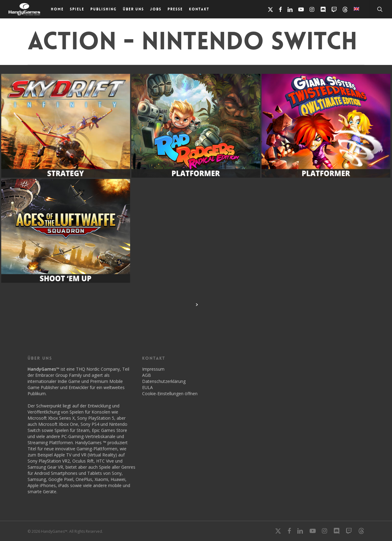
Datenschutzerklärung (164, 381)
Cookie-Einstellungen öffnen (170, 393)
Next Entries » (197, 305)
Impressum (153, 369)
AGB (147, 375)
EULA (147, 387)
